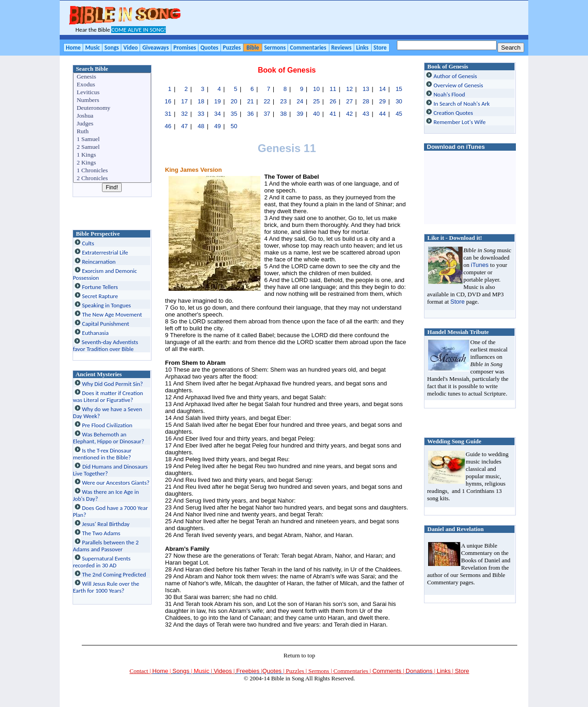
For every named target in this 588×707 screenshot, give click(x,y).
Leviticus (113, 93)
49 (217, 126)
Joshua (113, 116)
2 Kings (113, 163)
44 (382, 114)
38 (283, 114)
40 (317, 114)
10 (317, 89)
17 (184, 101)
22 (267, 101)
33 (201, 114)
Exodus (113, 85)
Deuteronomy (113, 108)
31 (168, 114)
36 (250, 114)
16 (168, 101)
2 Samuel (113, 147)
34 (217, 114)
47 (184, 126)
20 (234, 101)
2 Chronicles (113, 178)
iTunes (480, 265)
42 (349, 114)
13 (366, 89)
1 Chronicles (113, 171)
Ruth (113, 132)
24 (300, 101)
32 (184, 114)
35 (234, 114)
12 (349, 89)
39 (300, 114)
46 (168, 126)
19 (217, 101)
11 (333, 89)
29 (382, 101)
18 (201, 101)
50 (234, 126)
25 (317, 101)
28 (366, 101)
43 (366, 114)
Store (457, 302)
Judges (113, 124)
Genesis (113, 77)
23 (283, 101)
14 (382, 89)
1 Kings (113, 155)
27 (349, 101)
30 (399, 101)
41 (333, 114)
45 (399, 114)
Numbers (113, 100)
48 (201, 126)
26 (333, 101)
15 (399, 89)
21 (250, 101)
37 (267, 114)
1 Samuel (113, 139)
